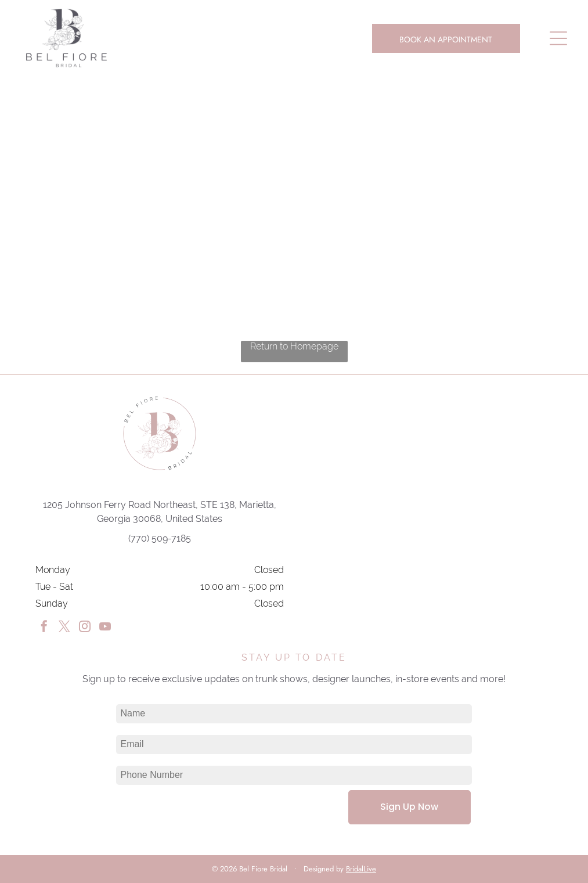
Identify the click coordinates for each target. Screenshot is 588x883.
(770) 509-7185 (160, 538)
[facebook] (44, 628)
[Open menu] (558, 38)
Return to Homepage (294, 346)
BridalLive (361, 869)
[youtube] (105, 628)
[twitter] (64, 628)
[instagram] (85, 628)
